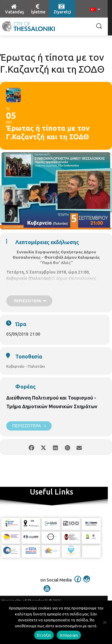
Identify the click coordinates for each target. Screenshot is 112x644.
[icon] (78, 583)
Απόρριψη (69, 635)
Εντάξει (44, 635)
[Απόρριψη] (105, 622)
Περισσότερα (29, 426)
